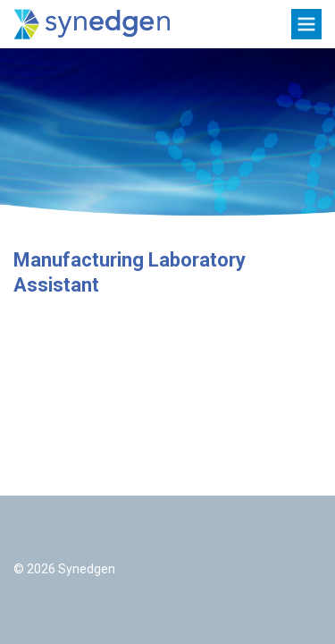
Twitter (29, 533)
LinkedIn (73, 533)
